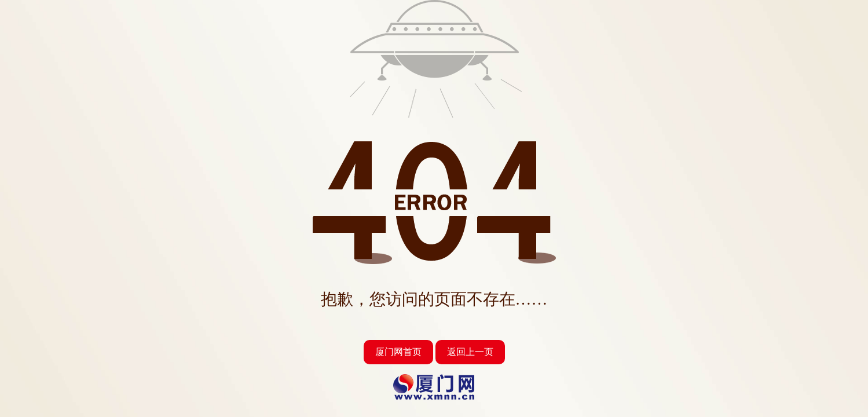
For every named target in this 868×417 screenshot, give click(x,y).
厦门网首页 (398, 352)
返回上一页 (470, 352)
